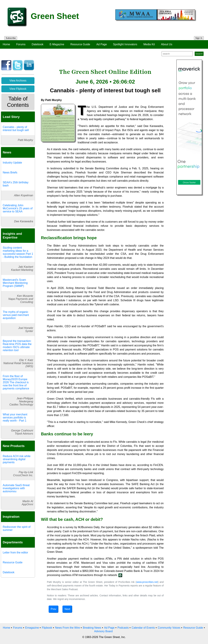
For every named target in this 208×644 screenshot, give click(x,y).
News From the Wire (67, 628)
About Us (167, 44)
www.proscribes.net (147, 582)
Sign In (199, 38)
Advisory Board (103, 631)
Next (67, 609)
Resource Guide (80, 44)
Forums (21, 44)
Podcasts (123, 628)
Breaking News (92, 628)
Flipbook (47, 628)
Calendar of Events (143, 628)
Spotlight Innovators (125, 44)
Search (199, 54)
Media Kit (149, 44)
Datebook (38, 44)
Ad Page (102, 44)
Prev (53, 609)
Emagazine (32, 628)
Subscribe (11, 38)
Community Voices (169, 628)
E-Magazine (57, 44)
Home (6, 44)
